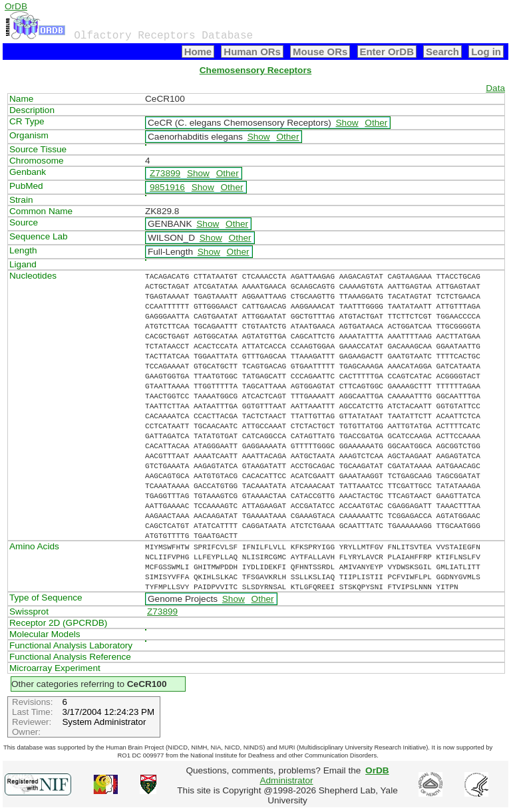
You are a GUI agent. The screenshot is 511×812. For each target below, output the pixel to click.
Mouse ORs (320, 52)
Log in (486, 52)
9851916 (167, 187)
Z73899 (165, 173)
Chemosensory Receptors (255, 70)
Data (495, 88)
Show (347, 123)
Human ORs (252, 52)
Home (198, 52)
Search (442, 52)
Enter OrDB (387, 52)
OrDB (16, 6)
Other (376, 123)
